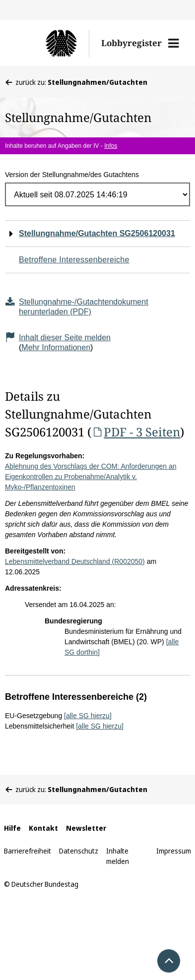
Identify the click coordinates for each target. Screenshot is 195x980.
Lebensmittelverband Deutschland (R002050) (75, 561)
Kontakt (43, 828)
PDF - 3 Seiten (136, 432)
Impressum (174, 851)
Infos (111, 146)
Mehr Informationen (56, 347)
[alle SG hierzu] (88, 716)
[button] (173, 43)
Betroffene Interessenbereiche (74, 260)
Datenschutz (79, 851)
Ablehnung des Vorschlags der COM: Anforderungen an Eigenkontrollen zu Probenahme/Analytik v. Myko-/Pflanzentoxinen (91, 477)
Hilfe (12, 828)
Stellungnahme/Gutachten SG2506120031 (97, 233)
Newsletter (86, 828)
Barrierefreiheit (28, 851)
